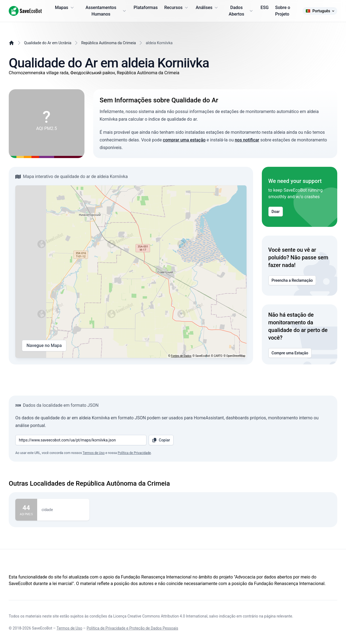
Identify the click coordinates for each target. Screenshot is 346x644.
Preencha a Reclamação (292, 280)
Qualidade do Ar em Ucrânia (48, 43)
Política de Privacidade (134, 453)
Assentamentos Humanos (106, 11)
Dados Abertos (241, 11)
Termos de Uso (93, 453)
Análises (207, 8)
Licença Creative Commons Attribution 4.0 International (160, 616)
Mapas (65, 8)
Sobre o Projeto (283, 11)
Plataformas (146, 8)
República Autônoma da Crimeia (109, 43)
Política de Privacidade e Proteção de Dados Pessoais (132, 628)
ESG (265, 8)
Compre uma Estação (290, 353)
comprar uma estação (184, 140)
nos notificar (247, 140)
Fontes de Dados (181, 356)
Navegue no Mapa (44, 346)
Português (320, 11)
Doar (276, 212)
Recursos (177, 8)
